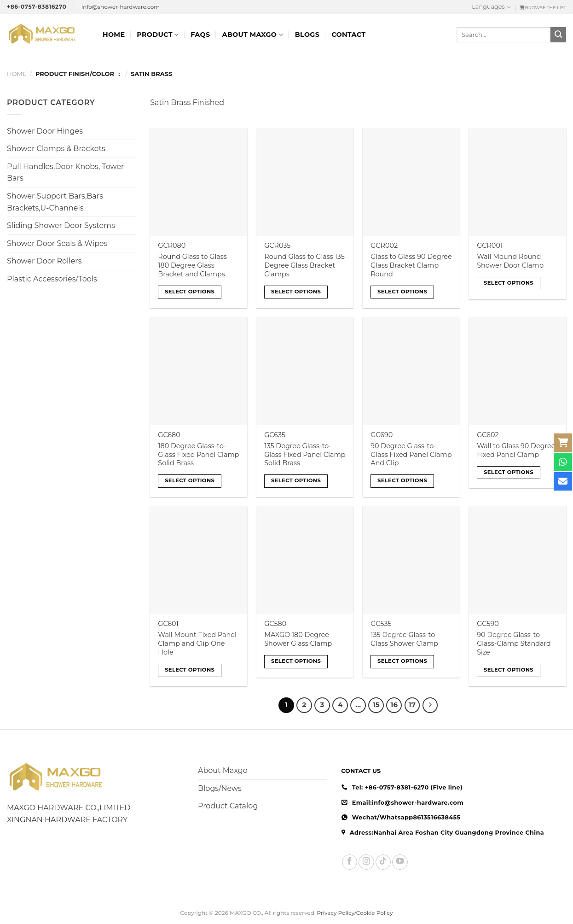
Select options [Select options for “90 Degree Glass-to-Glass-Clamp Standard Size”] (509, 670)
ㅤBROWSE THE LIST (543, 8)
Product (158, 35)
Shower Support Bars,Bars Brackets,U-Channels (55, 202)
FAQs (200, 35)
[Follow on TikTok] (383, 862)
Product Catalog (228, 806)
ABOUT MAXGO (252, 35)
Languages (491, 7)
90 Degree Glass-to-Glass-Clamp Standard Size (514, 643)
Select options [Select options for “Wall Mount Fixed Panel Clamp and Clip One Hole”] (190, 670)
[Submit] (558, 35)
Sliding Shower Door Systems (61, 225)
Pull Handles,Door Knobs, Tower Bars (66, 173)
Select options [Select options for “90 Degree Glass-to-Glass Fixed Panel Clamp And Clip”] (402, 480)
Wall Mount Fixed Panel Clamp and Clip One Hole (197, 643)
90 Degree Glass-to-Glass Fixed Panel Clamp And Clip (411, 454)
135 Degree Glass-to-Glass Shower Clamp (404, 639)
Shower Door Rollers (44, 261)
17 (412, 705)
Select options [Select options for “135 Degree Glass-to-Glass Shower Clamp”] (402, 661)
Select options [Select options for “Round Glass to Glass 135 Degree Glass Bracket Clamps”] (296, 292)
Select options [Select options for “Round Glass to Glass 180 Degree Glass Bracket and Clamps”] (190, 292)
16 (394, 705)
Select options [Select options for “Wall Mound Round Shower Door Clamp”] (509, 283)
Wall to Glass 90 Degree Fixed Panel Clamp (516, 450)
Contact (348, 35)
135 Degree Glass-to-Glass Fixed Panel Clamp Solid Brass (305, 454)
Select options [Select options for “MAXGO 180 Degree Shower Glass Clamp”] (296, 661)
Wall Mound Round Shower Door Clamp (510, 261)
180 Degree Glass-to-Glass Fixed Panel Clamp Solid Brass (198, 454)
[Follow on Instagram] (366, 862)
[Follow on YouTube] (400, 862)
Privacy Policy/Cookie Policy (355, 913)
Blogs (307, 35)
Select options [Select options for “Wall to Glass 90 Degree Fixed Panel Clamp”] (509, 472)
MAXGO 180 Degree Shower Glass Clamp (298, 639)
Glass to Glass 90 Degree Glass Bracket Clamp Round (411, 265)
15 (376, 705)
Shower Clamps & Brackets (56, 149)
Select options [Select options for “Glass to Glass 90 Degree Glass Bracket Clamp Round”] (402, 292)
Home (114, 35)
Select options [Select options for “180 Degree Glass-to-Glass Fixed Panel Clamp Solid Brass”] (190, 480)
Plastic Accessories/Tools (52, 279)
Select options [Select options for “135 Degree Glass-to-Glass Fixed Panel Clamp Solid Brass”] (296, 480)
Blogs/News (220, 788)
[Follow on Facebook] (350, 862)
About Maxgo (223, 770)
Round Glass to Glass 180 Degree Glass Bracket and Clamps (192, 265)
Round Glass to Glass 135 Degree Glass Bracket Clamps (304, 265)
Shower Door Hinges (45, 131)
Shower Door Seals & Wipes (57, 243)
